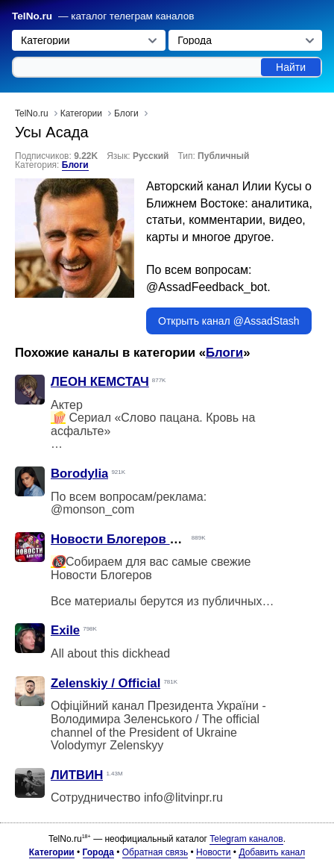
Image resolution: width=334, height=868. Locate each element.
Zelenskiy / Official (105, 683)
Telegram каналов (246, 839)
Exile (65, 630)
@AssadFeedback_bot (207, 287)
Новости (213, 852)
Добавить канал (272, 852)
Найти (291, 67)
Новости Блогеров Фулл (127, 539)
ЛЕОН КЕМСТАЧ (100, 382)
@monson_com (92, 509)
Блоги (75, 165)
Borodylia (79, 474)
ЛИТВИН (77, 775)
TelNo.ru (32, 16)
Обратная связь (155, 852)
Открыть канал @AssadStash (229, 321)
